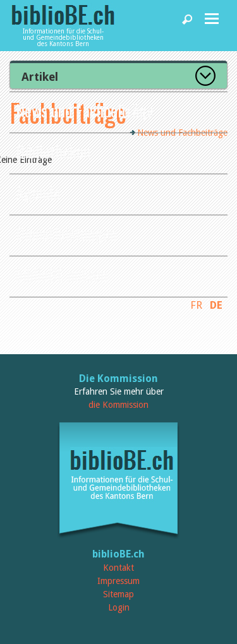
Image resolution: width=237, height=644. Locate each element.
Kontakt (118, 568)
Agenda (38, 192)
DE (216, 305)
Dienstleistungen (66, 233)
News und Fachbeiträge (85, 110)
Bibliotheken (53, 151)
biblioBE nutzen (62, 274)
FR (196, 305)
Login (119, 607)
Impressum (118, 581)
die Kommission (118, 405)
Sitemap (118, 594)
